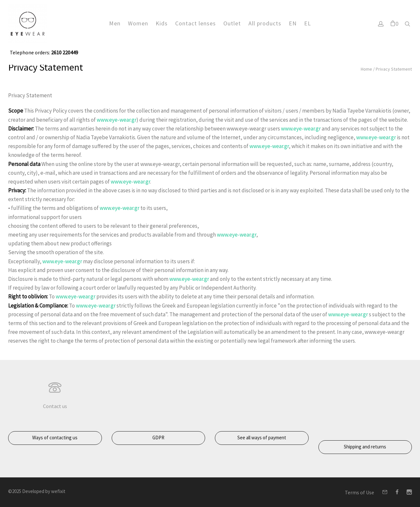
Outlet (232, 23)
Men (115, 23)
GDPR (158, 438)
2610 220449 (64, 52)
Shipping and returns (365, 447)
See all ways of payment (262, 438)
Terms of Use (359, 492)
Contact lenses (196, 23)
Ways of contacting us (55, 438)
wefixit (58, 491)
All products (265, 23)
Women (138, 23)
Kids (162, 23)
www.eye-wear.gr (117, 120)
